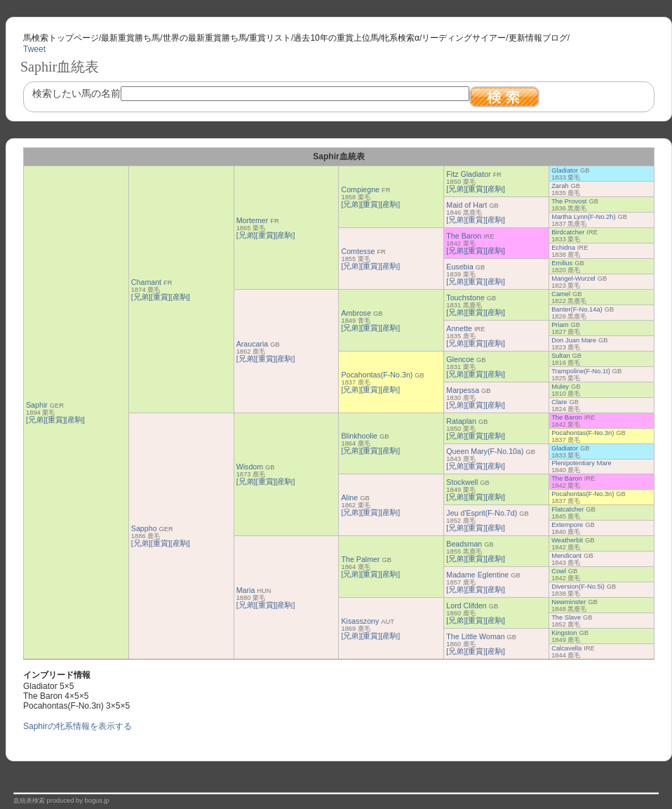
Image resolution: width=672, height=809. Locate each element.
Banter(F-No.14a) (577, 309)
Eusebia (460, 267)
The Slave (566, 617)
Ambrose (356, 313)
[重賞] (55, 420)
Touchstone (465, 297)
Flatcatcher (567, 509)
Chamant (146, 282)
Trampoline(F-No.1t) (581, 371)
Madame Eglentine (477, 575)
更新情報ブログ (538, 38)
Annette (459, 328)
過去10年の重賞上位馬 (336, 38)
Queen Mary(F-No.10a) (485, 451)
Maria (246, 590)
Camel (561, 294)
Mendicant (566, 556)
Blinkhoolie (359, 436)
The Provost (569, 201)
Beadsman (464, 544)
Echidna (563, 248)
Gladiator (565, 171)
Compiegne (360, 189)
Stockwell (462, 482)
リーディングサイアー (464, 38)
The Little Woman (475, 636)
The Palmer (360, 559)
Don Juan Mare (574, 340)
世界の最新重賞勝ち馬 (205, 38)
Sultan (560, 356)
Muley (560, 387)
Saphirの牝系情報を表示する (78, 726)
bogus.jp (97, 801)
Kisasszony (360, 621)
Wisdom (250, 467)
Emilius (562, 263)
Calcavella (566, 648)
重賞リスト (270, 38)
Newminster (569, 602)
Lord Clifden (466, 606)
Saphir (37, 405)
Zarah (560, 186)
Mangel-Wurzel (573, 279)
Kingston (564, 633)
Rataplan (461, 421)
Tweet (34, 49)
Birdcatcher (568, 232)
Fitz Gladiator (468, 174)
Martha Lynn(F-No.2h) (583, 217)
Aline (349, 497)
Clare (559, 402)
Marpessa (463, 390)
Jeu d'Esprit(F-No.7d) (482, 513)
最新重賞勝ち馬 (130, 38)
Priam (560, 325)
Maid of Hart (466, 205)
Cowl (559, 571)
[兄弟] (36, 420)
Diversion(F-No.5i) (578, 587)
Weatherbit (567, 540)
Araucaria (253, 344)
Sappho (144, 528)
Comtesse (358, 251)
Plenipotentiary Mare (582, 463)
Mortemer (253, 220)
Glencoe (460, 359)
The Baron (464, 236)
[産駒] (75, 420)
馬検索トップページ (61, 38)
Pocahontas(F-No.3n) (377, 375)
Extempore (567, 525)
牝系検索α (400, 38)
